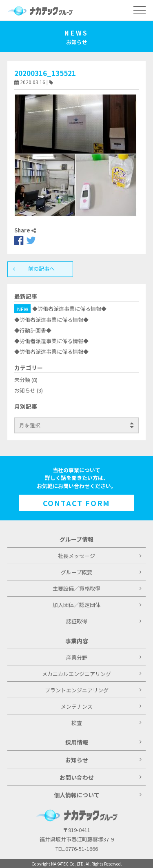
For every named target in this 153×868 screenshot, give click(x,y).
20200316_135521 (45, 73)
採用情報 (103, 742)
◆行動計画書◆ (33, 330)
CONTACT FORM (77, 503)
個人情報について (98, 795)
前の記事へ (35, 269)
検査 (106, 723)
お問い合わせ (101, 777)
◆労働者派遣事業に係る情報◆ (69, 309)
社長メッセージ (100, 556)
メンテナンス (101, 706)
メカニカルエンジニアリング (92, 674)
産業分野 (104, 657)
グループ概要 (101, 572)
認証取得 (104, 621)
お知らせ (25, 390)
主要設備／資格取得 (97, 588)
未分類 (22, 380)
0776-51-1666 (82, 849)
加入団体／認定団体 (97, 605)
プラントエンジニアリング (93, 690)
